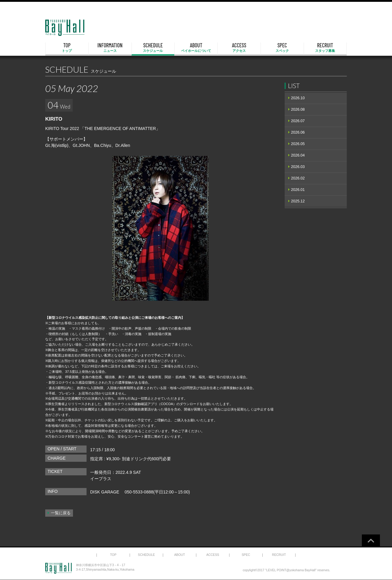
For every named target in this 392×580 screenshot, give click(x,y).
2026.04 (298, 155)
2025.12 (298, 201)
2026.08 (298, 109)
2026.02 (298, 178)
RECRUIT (325, 48)
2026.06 (298, 132)
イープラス (101, 479)
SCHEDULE (153, 48)
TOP (67, 48)
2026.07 (298, 121)
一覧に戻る (61, 513)
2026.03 (298, 167)
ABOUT (196, 48)
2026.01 (298, 190)
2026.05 (298, 144)
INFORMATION (110, 48)
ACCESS (239, 48)
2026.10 (298, 98)
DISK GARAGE (105, 492)
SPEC (282, 48)
